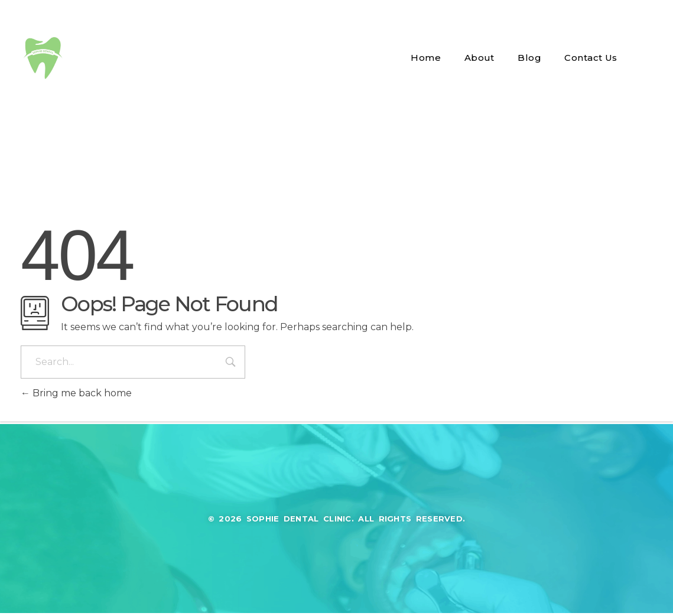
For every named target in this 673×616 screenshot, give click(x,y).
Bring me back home (76, 393)
